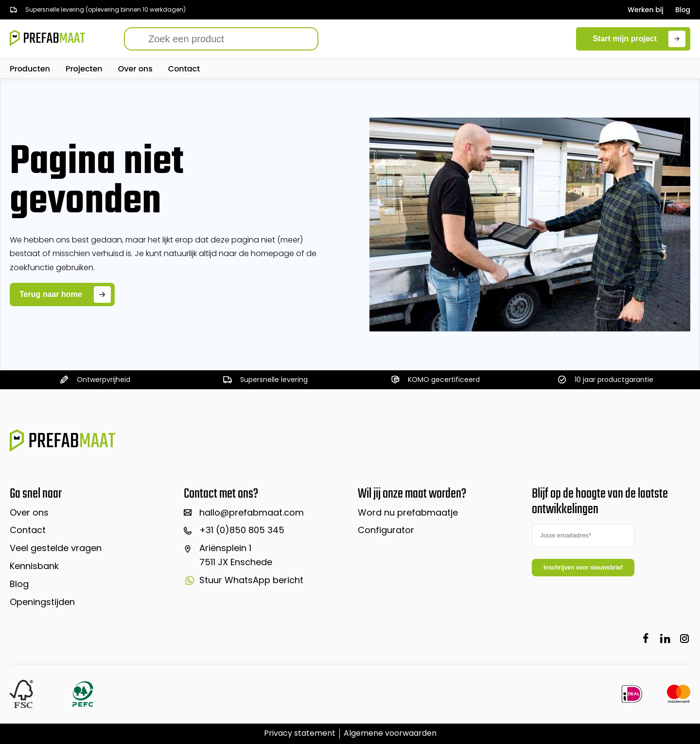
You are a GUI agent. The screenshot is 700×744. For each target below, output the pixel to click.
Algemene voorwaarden (390, 733)
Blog (683, 10)
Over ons (135, 69)
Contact (184, 69)
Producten (30, 69)
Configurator (386, 530)
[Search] (221, 39)
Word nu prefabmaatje (408, 512)
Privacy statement (300, 733)
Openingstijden (42, 602)
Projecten (84, 69)
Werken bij (646, 10)
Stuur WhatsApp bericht (244, 580)
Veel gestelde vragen (56, 548)
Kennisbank (34, 566)
